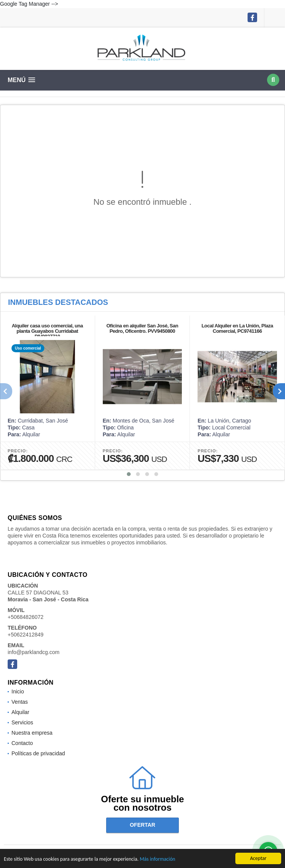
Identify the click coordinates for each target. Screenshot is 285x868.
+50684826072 (26, 617)
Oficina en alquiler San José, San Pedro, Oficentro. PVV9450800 (142, 328)
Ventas (20, 702)
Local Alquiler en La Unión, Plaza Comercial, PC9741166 (237, 328)
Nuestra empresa (32, 733)
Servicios (22, 722)
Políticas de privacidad (38, 753)
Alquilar (20, 712)
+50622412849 (26, 635)
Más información (158, 860)
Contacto (22, 743)
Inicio (18, 691)
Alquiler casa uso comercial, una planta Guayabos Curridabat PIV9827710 (47, 331)
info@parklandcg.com (34, 652)
